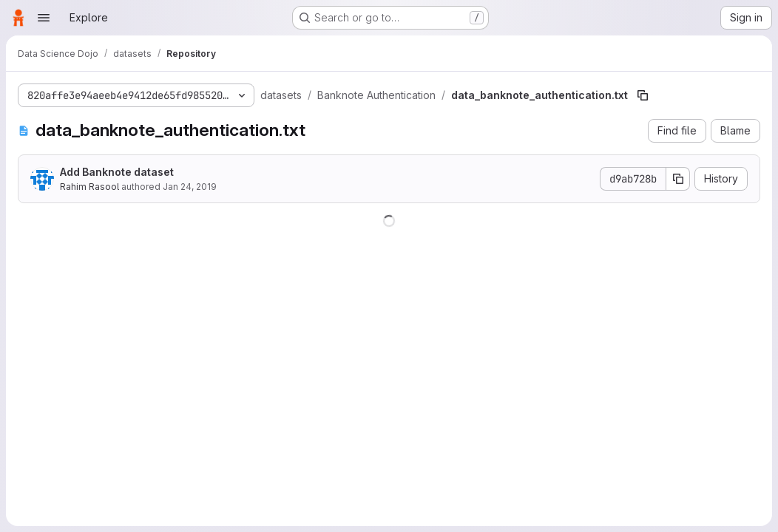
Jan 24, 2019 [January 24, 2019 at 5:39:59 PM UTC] (190, 187)
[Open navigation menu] (44, 18)
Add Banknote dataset (117, 172)
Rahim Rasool (89, 187)
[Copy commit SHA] (678, 179)
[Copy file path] (643, 95)
